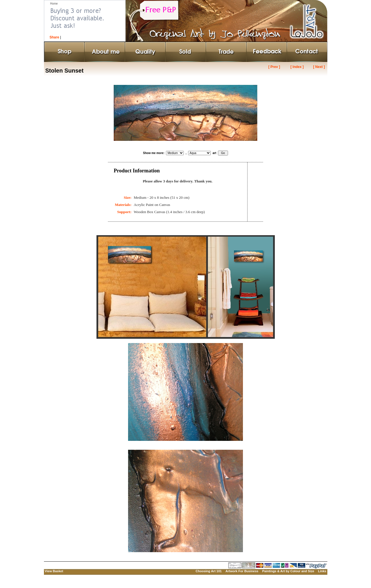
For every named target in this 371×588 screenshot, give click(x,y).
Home (54, 4)
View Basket (54, 571)
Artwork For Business (242, 571)
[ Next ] (319, 67)
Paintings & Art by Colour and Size (288, 571)
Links (322, 571)
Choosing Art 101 (209, 571)
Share (54, 37)
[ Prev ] (274, 67)
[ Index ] (297, 67)
